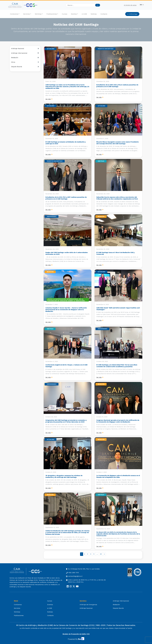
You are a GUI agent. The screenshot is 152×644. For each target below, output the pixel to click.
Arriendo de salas (130, 5)
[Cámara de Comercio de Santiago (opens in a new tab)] (31, 5)
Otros (25, 62)
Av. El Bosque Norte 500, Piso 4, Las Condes (84, 569)
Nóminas (38, 14)
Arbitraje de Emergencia (88, 605)
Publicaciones (52, 14)
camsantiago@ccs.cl (75, 576)
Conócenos (14, 14)
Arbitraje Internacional (25, 53)
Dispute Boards (25, 67)
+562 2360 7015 (73, 573)
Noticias (94, 14)
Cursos (65, 14)
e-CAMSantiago (132, 14)
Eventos (74, 14)
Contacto (104, 14)
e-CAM (84, 14)
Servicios (27, 14)
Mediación (25, 58)
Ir (98, 5)
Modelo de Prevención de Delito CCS (76, 634)
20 (101, 554)
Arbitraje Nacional (25, 49)
